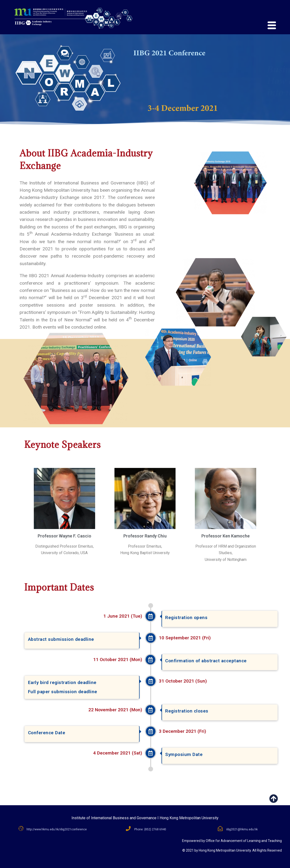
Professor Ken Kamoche (226, 536)
